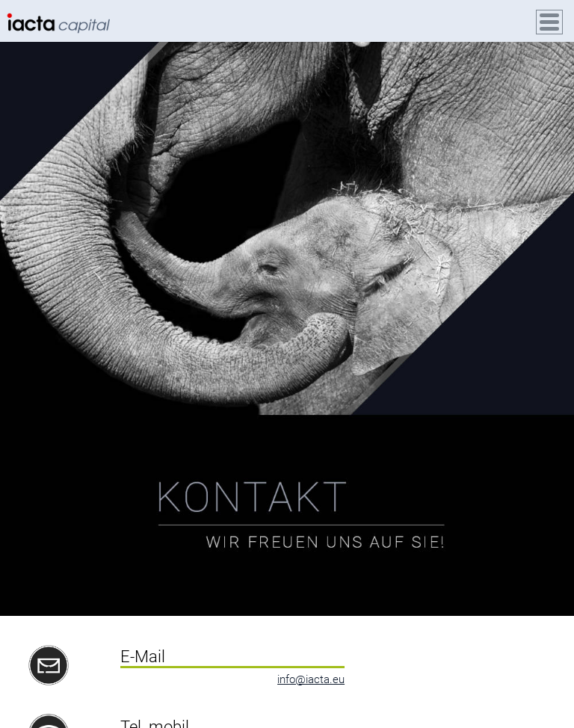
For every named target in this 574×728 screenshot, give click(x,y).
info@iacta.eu (311, 679)
